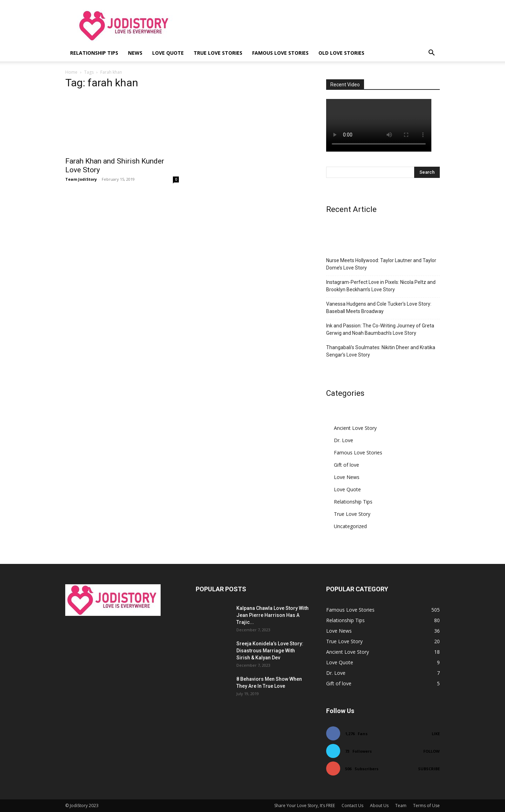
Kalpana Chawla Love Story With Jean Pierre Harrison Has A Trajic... (272, 615)
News (135, 53)
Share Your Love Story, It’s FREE (305, 806)
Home (71, 72)
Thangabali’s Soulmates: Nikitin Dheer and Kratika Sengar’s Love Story (381, 351)
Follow (432, 751)
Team (401, 806)
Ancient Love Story (355, 428)
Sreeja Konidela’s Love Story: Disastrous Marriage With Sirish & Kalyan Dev (270, 651)
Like (436, 734)
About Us (379, 806)
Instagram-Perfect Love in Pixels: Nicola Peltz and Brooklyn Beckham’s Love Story (381, 286)
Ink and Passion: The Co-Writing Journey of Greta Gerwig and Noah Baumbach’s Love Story (380, 329)
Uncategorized (350, 526)
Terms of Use (426, 806)
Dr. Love (344, 440)
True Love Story (352, 514)
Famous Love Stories (280, 53)
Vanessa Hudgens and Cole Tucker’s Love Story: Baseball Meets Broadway (379, 308)
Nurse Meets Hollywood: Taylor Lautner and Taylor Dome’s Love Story (381, 264)
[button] (431, 54)
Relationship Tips (94, 53)
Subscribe (429, 769)
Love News (347, 477)
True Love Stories (218, 53)
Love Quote (168, 53)
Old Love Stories (341, 53)
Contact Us (352, 806)
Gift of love (346, 465)
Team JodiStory (81, 179)
